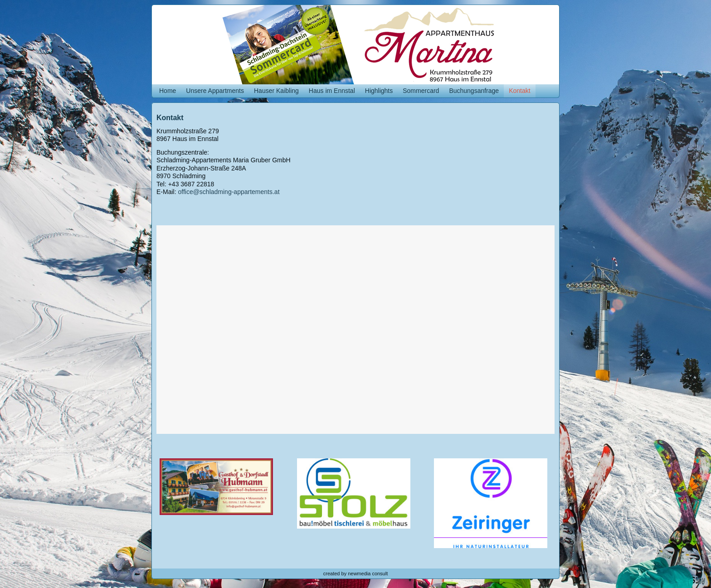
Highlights (379, 91)
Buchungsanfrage (474, 91)
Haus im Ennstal (332, 91)
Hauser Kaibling (276, 91)
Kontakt (519, 91)
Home (168, 91)
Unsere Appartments (215, 91)
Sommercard (421, 91)
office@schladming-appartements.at (229, 192)
